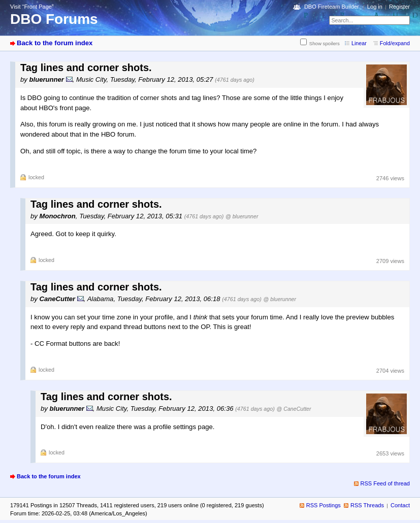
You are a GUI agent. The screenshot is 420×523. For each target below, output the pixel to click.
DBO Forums (54, 19)
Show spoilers (325, 43)
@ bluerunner (242, 216)
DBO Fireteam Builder (332, 7)
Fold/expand (395, 43)
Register (399, 7)
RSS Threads (367, 505)
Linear (359, 43)
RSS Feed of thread (385, 483)
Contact (400, 505)
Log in (375, 7)
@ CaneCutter (294, 409)
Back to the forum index (55, 43)
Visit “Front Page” (32, 7)
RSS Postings (324, 505)
